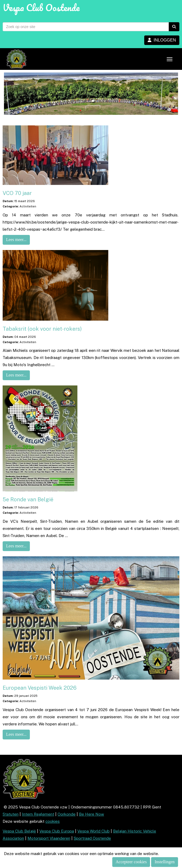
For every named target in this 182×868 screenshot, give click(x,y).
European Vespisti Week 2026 (40, 688)
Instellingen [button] (165, 862)
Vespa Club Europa (57, 831)
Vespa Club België (19, 831)
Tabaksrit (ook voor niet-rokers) (42, 329)
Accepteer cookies (131, 862)
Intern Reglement (38, 814)
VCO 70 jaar (17, 193)
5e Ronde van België (28, 499)
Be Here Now (92, 814)
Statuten (11, 814)
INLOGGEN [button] (162, 40)
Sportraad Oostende (92, 838)
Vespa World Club (94, 831)
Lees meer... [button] (16, 240)
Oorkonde (67, 814)
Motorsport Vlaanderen (49, 838)
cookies (53, 821)
